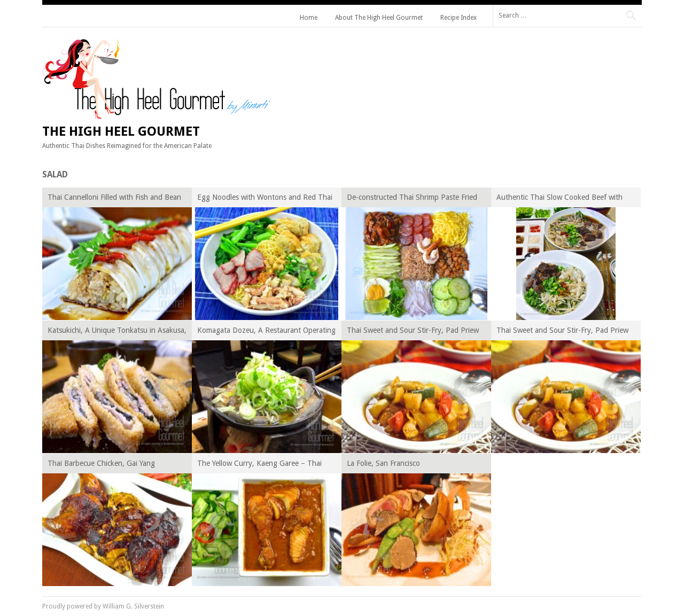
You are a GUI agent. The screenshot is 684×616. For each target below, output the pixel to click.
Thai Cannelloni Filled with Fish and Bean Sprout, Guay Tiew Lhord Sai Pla (114, 199)
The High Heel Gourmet (121, 131)
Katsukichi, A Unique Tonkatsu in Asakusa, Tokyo (117, 332)
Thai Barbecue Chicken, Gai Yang (101, 463)
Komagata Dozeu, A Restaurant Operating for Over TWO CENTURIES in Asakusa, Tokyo (266, 332)
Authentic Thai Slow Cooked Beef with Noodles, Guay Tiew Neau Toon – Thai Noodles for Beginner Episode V (560, 199)
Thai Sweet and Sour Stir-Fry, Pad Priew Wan (413, 332)
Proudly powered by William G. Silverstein (103, 606)
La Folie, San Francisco (383, 463)
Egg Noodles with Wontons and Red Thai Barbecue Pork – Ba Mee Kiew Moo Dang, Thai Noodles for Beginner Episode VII (266, 199)
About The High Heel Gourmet (379, 18)
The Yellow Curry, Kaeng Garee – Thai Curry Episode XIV (259, 465)
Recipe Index (458, 18)
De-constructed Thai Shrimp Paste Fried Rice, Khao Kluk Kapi (412, 199)
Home (309, 18)
